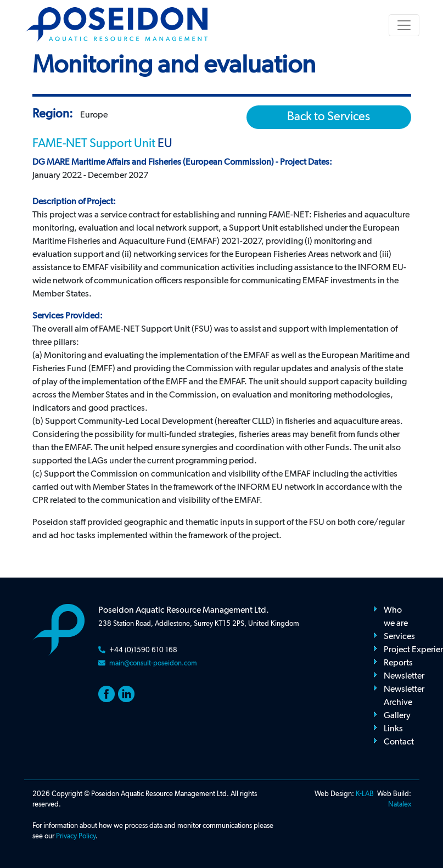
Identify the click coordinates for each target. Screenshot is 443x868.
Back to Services (329, 117)
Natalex (400, 805)
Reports (398, 663)
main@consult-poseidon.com (153, 663)
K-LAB (365, 794)
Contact (399, 742)
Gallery (397, 716)
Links (393, 729)
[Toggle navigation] (404, 25)
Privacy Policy (76, 836)
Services (399, 637)
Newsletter (404, 676)
